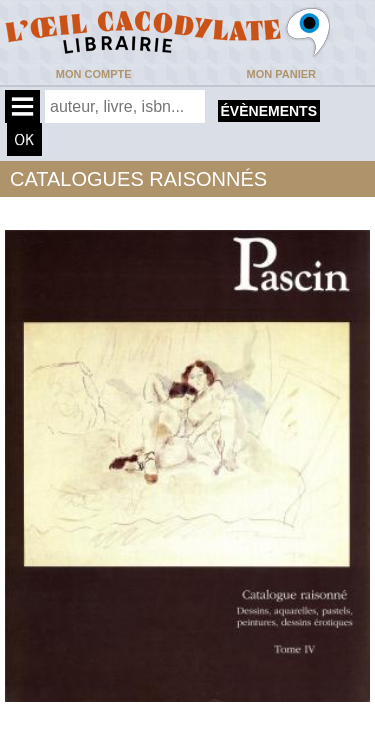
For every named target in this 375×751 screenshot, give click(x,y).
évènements (269, 111)
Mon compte (94, 74)
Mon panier (281, 74)
